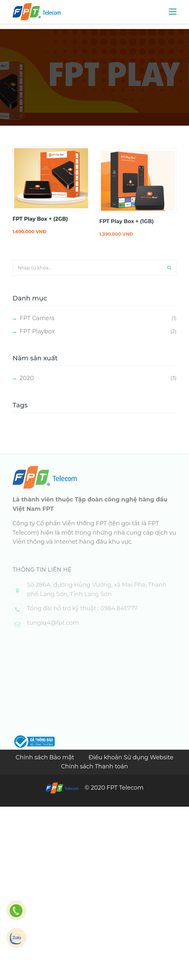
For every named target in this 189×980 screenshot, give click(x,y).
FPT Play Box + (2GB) (40, 219)
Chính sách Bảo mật (45, 757)
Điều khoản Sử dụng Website (131, 757)
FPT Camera (37, 326)
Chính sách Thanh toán (94, 766)
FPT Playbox (37, 340)
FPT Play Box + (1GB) (126, 230)
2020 (27, 387)
